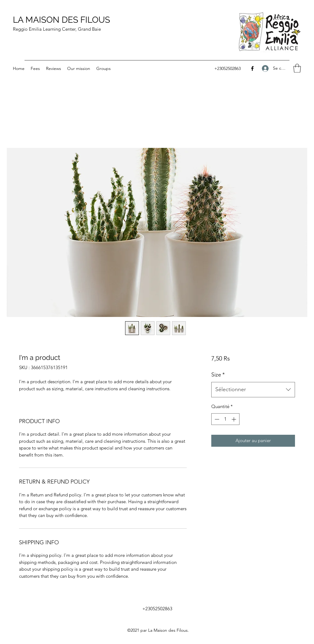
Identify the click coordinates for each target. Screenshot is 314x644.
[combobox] (253, 390)
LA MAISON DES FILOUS (61, 20)
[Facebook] (252, 68)
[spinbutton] (225, 419)
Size (218, 375)
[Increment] (234, 419)
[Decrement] (216, 419)
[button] (297, 68)
